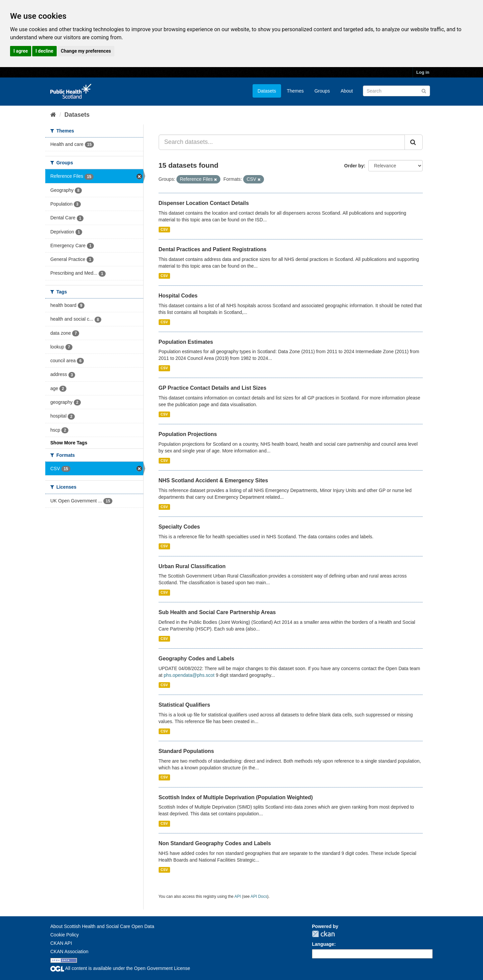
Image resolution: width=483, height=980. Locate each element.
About (347, 91)
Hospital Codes (178, 296)
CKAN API (61, 943)
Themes (295, 91)
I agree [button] (21, 51)
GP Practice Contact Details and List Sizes (213, 388)
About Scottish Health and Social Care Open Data (102, 926)
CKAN (323, 934)
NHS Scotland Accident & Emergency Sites (213, 480)
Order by (354, 166)
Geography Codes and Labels (197, 659)
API (238, 896)
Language (323, 944)
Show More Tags (69, 443)
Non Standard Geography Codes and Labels (215, 843)
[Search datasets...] (282, 142)
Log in (423, 72)
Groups (322, 91)
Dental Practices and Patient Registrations (213, 249)
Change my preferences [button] (86, 51)
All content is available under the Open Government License (120, 968)
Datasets (267, 91)
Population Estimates (186, 342)
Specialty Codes (179, 527)
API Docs (259, 896)
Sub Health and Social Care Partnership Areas (217, 612)
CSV (164, 229)
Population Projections (188, 434)
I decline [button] (44, 51)
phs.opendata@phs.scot (189, 675)
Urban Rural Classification (192, 566)
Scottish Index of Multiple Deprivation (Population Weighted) (236, 797)
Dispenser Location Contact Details (204, 203)
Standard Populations (186, 751)
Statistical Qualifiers (184, 705)
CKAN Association (69, 951)
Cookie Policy (65, 935)
